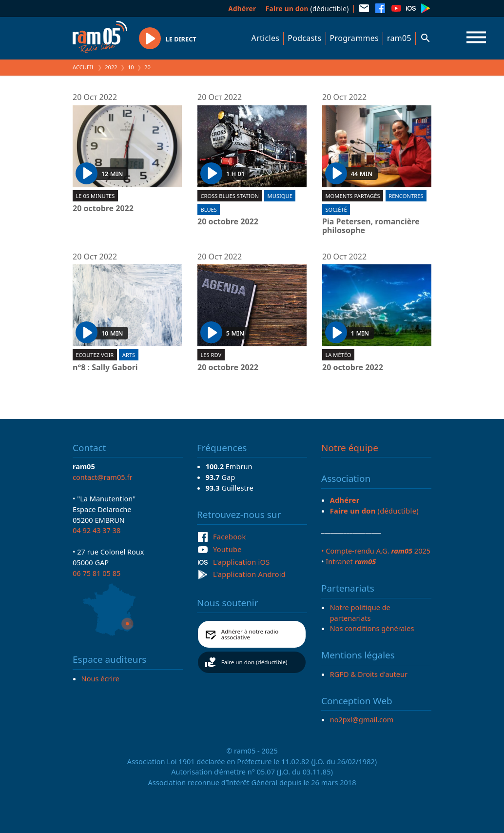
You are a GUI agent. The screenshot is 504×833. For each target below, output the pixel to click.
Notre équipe (350, 448)
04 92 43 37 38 (97, 530)
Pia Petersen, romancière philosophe (371, 226)
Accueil (84, 67)
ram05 (399, 38)
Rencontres (406, 196)
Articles (266, 38)
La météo (338, 355)
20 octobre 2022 (103, 209)
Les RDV (211, 355)
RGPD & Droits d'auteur (369, 674)
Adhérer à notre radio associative (250, 634)
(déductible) (307, 9)
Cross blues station (230, 196)
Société (336, 209)
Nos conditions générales (372, 628)
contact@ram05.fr (103, 477)
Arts (129, 355)
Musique (280, 196)
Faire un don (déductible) (254, 662)
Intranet (351, 561)
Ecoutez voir (95, 355)
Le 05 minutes (95, 196)
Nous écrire (100, 678)
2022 (111, 67)
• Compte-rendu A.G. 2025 (376, 551)
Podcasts (304, 38)
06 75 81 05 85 (97, 573)
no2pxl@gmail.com (362, 719)
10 (131, 67)
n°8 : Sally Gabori (105, 368)
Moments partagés (352, 196)
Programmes (354, 38)
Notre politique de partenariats (360, 613)
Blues (209, 209)
